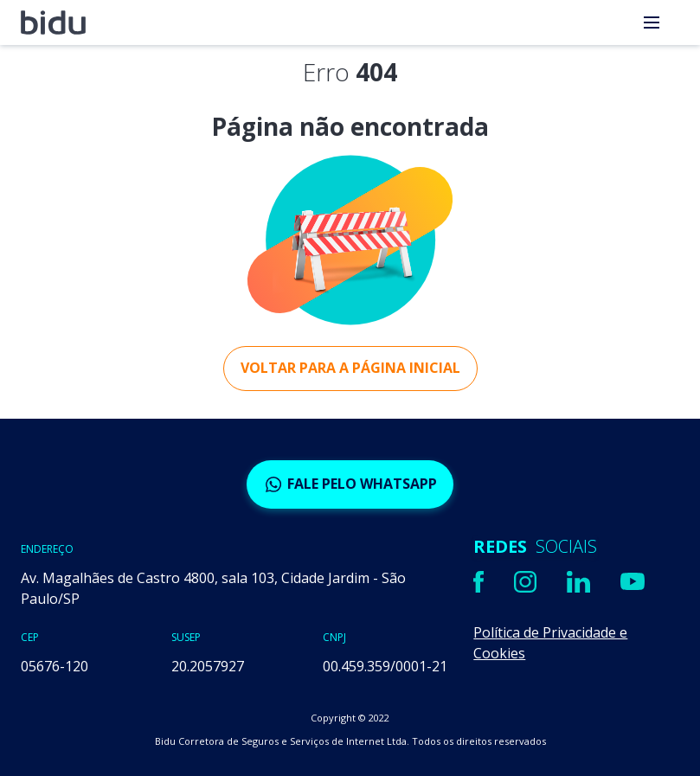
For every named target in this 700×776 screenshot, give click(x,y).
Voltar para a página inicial (350, 368)
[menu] (652, 22)
